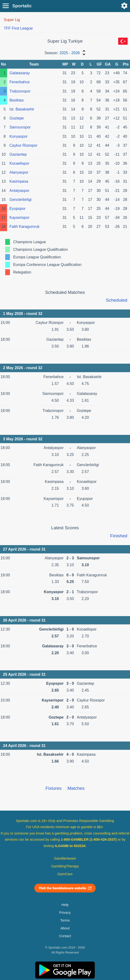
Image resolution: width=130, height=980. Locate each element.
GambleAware (65, 858)
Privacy (65, 913)
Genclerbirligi (20, 200)
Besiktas (17, 100)
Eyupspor (17, 209)
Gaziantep (18, 154)
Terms (65, 920)
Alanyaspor (19, 172)
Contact (65, 936)
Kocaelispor (19, 163)
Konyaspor (19, 136)
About (65, 928)
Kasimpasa (19, 181)
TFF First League (18, 28)
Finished (119, 536)
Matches (76, 788)
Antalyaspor (19, 191)
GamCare (65, 874)
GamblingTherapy (65, 866)
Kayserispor (19, 218)
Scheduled (117, 300)
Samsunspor (20, 127)
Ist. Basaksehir (22, 109)
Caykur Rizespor (23, 145)
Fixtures (53, 788)
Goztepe (17, 118)
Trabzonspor (20, 91)
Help (65, 905)
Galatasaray (20, 73)
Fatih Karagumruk (24, 227)
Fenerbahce (19, 82)
